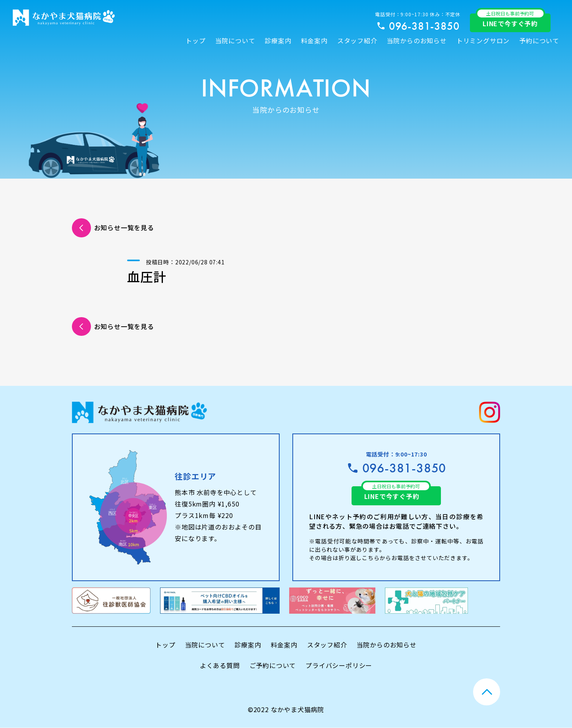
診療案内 (278, 40)
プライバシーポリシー (339, 665)
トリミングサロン (483, 40)
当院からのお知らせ (417, 40)
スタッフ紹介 (357, 40)
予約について (539, 40)
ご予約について (273, 665)
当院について (235, 40)
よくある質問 (220, 665)
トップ (195, 40)
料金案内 (314, 40)
